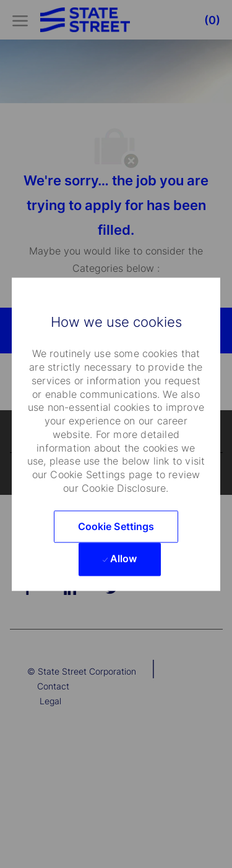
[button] (116, 526)
